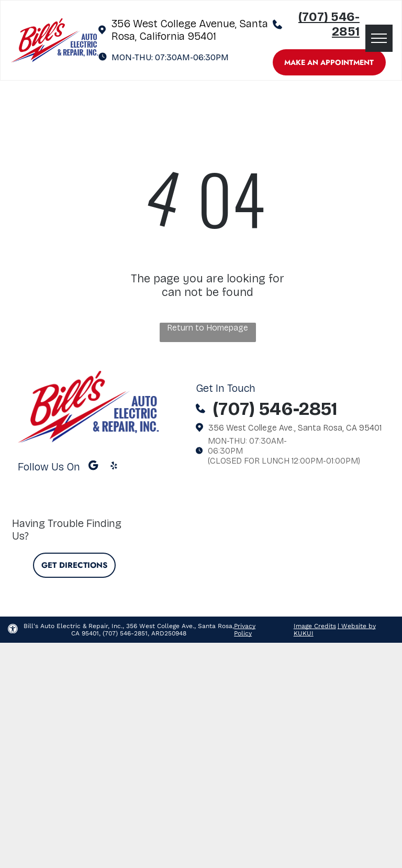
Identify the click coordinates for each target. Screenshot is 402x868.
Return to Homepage (208, 328)
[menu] (379, 38)
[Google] (93, 467)
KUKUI (304, 633)
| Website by (357, 626)
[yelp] (114, 467)
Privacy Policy (245, 630)
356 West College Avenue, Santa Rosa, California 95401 (190, 30)
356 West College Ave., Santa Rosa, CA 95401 (295, 428)
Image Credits (315, 626)
